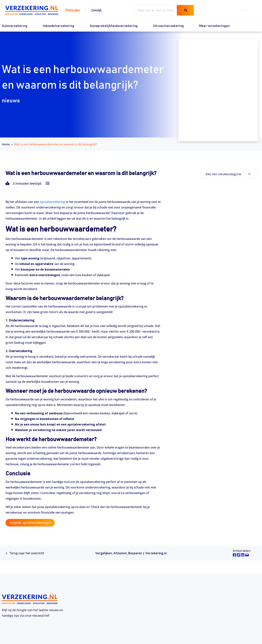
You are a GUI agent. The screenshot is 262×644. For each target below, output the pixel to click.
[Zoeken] (185, 10)
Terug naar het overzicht (25, 553)
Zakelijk (96, 10)
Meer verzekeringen (214, 26)
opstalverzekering (52, 202)
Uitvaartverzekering (168, 26)
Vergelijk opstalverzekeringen (30, 523)
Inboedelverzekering (58, 26)
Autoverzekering (15, 26)
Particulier (73, 10)
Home (6, 144)
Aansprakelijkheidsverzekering (114, 26)
